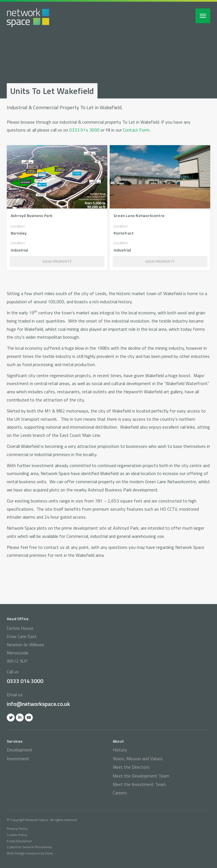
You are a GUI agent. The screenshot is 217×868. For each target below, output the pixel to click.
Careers (120, 793)
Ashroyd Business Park (32, 215)
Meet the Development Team (141, 776)
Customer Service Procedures (29, 847)
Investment (18, 759)
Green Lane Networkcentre (139, 215)
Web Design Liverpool (23, 853)
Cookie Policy (17, 835)
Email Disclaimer (19, 841)
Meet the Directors (131, 767)
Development (20, 750)
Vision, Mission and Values (138, 759)
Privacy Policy (17, 829)
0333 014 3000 (84, 130)
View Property (57, 261)
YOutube (29, 717)
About (118, 741)
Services (15, 741)
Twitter (11, 717)
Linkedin (20, 717)
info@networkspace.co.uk (38, 704)
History (120, 750)
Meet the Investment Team (139, 784)
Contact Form (136, 130)
